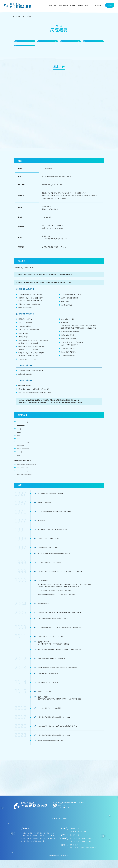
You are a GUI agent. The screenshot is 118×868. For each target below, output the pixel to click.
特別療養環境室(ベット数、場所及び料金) (31, 477)
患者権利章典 (21, 461)
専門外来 (73, 6)
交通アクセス (99, 6)
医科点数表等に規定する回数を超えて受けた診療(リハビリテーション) (40, 470)
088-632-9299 (69, 812)
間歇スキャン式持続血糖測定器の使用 (29, 474)
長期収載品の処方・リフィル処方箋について (32, 454)
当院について (89, 6)
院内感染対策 (21, 435)
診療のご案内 (53, 6)
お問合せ (110, 5)
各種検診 (80, 6)
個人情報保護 (21, 441)
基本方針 (19, 43)
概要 (40, 43)
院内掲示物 (88, 43)
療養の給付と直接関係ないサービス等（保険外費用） (35, 480)
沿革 (18, 50)
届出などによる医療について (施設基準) (30, 428)
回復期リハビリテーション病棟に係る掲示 (31, 448)
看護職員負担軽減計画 (24, 451)
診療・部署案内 (63, 6)
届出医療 (64, 43)
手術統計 (20, 445)
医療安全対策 (21, 438)
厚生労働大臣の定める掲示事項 (27, 431)
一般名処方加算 (22, 458)
